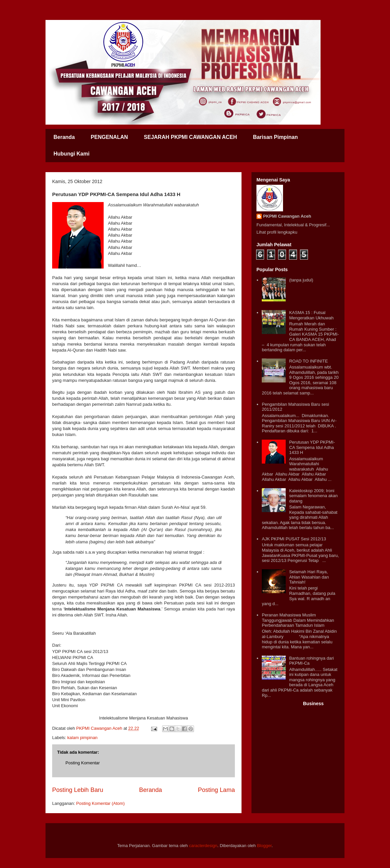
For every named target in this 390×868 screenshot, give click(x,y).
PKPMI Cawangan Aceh (287, 216)
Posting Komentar (83, 763)
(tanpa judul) (301, 280)
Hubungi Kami (71, 154)
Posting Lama (216, 790)
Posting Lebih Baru (78, 790)
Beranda (64, 137)
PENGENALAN (109, 137)
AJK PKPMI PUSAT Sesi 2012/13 (294, 539)
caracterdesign (203, 846)
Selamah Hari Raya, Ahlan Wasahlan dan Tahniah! (309, 577)
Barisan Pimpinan (275, 137)
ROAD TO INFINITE (308, 361)
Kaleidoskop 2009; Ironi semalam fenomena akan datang (313, 496)
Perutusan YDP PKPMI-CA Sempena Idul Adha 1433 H (312, 447)
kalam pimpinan (83, 738)
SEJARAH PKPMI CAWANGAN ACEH (190, 137)
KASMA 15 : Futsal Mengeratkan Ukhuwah (311, 315)
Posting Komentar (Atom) (100, 803)
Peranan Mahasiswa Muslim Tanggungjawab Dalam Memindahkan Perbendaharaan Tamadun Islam (298, 620)
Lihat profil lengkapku (277, 232)
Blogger (264, 846)
